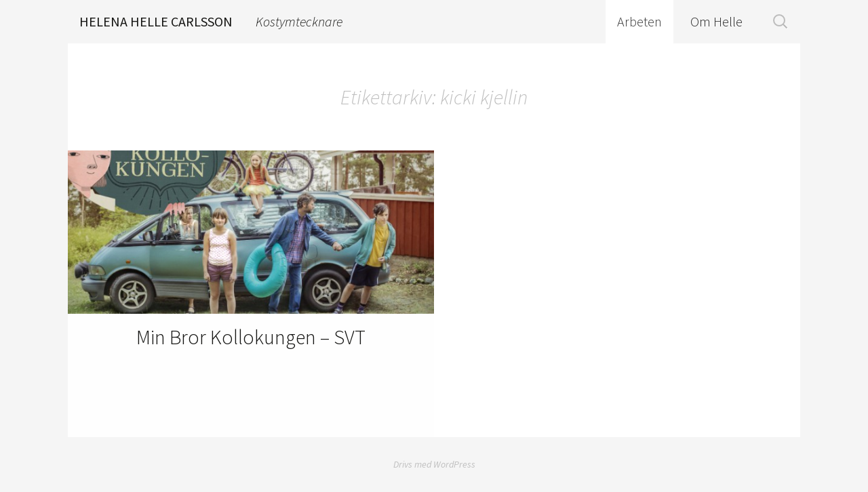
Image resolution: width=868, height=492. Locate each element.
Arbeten (639, 21)
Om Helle (716, 21)
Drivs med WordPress (434, 464)
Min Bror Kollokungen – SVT (251, 337)
